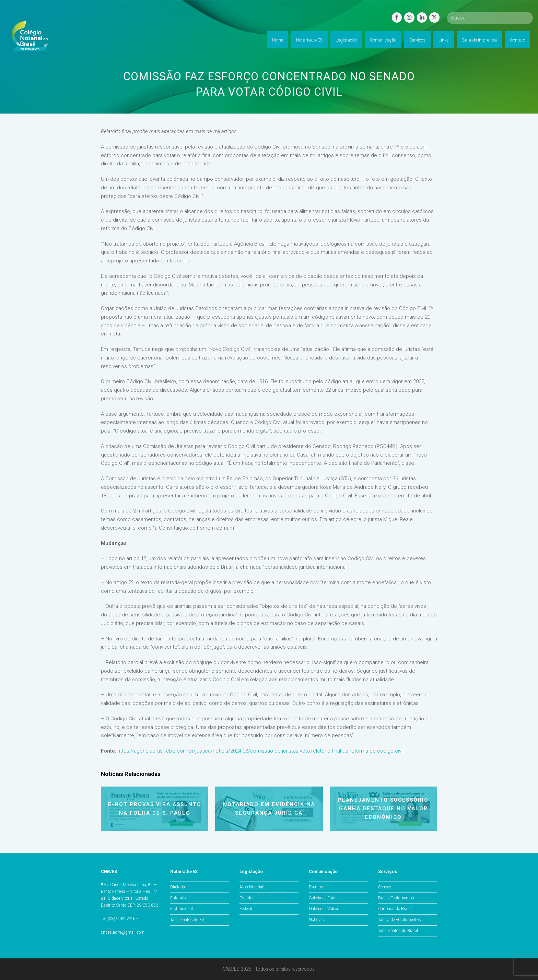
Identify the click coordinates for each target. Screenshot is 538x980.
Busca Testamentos (396, 898)
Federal (246, 909)
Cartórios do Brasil (395, 909)
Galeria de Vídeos (324, 909)
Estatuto (178, 898)
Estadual (248, 898)
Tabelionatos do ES (187, 920)
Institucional (182, 909)
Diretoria (178, 887)
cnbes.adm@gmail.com (123, 932)
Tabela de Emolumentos (400, 920)
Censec (385, 887)
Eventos (316, 887)
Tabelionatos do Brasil (398, 931)
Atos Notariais (253, 887)
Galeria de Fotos (323, 898)
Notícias (316, 920)
